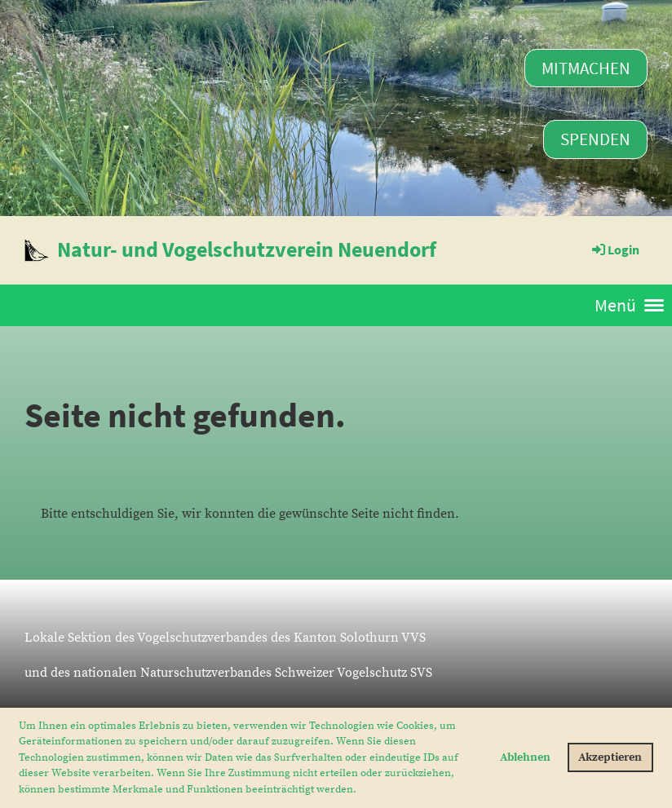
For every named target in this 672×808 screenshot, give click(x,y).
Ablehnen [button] (525, 757)
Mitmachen (586, 68)
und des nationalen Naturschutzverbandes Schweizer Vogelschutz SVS (228, 673)
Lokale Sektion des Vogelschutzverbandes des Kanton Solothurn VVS (225, 638)
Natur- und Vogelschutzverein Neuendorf (247, 249)
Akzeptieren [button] (610, 757)
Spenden (595, 139)
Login (615, 249)
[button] (361, 790)
